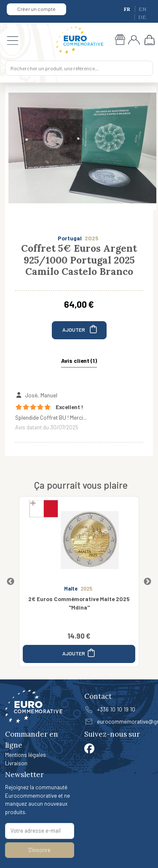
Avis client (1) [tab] (79, 361)
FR (128, 9)
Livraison (16, 763)
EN (142, 9)
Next (147, 582)
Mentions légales (25, 755)
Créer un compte (36, 9)
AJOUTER (80, 329)
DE (142, 17)
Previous (11, 582)
